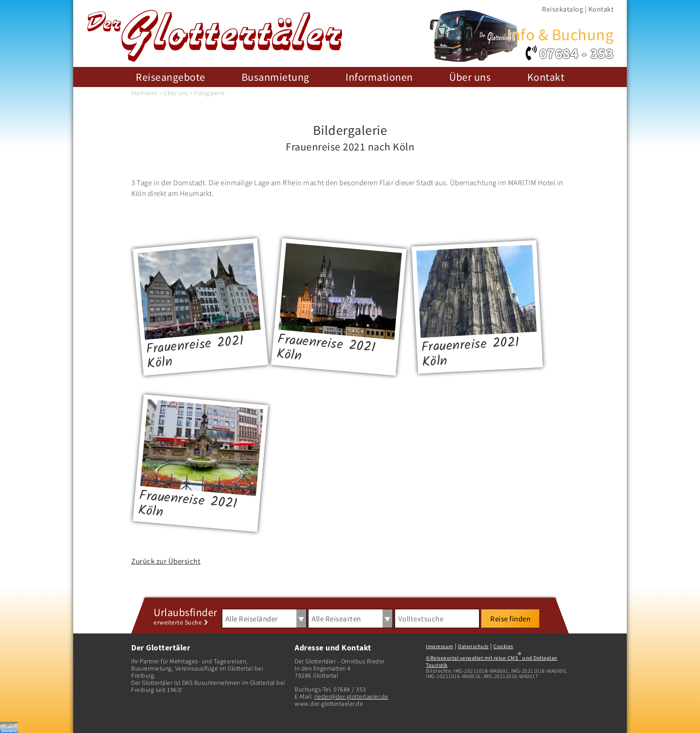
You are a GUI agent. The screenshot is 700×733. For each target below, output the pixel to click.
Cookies (503, 646)
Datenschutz (473, 646)
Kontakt (601, 9)
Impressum (440, 646)
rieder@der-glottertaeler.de (351, 696)
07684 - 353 (577, 53)
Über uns (470, 77)
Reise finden (510, 619)
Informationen (379, 77)
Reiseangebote (171, 77)
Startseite (144, 93)
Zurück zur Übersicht (166, 561)
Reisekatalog (562, 9)
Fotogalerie (210, 93)
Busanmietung (275, 77)
